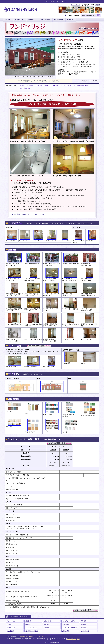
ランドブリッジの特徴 (27, 86)
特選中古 (28, 624)
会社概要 (70, 20)
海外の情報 (66, 631)
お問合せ (84, 624)
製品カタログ (19, 20)
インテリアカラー (43, 86)
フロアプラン (67, 86)
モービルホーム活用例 (69, 628)
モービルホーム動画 (32, 631)
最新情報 (28, 621)
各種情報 (31, 20)
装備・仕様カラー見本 (82, 86)
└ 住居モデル (11, 624)
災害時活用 (66, 624)
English (97, 5)
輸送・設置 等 (45, 20)
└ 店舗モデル (11, 628)
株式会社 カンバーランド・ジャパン (31, 637)
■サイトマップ (76, 5)
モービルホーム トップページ (19, 617)
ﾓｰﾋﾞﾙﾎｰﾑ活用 (58, 20)
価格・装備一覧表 (25, 88)
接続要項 (47, 624)
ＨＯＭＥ (8, 20)
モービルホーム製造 (69, 621)
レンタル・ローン (31, 628)
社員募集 (84, 628)
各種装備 (56, 86)
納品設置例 (10, 631)
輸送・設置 (47, 621)
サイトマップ (85, 631)
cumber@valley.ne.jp (74, 639)
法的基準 (47, 628)
